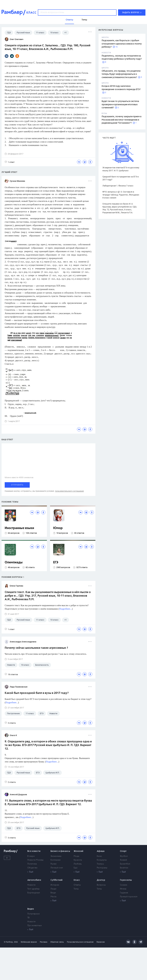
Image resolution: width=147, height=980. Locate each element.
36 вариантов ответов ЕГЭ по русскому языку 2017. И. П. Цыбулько (121, 169)
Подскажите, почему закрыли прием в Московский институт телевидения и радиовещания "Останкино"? (122, 120)
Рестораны (102, 868)
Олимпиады (14, 563)
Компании (56, 860)
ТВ (29, 918)
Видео (31, 909)
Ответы (77, 885)
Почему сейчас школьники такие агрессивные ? (36, 648)
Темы (76, 889)
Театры (100, 864)
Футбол (124, 856)
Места (53, 897)
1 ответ (10, 162)
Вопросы (101, 885)
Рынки (54, 864)
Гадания (124, 893)
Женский (78, 851)
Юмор (58, 528)
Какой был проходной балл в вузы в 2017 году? (37, 693)
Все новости (34, 851)
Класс (77, 880)
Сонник (124, 885)
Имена (123, 889)
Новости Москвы (35, 860)
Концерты (102, 860)
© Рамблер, (9, 942)
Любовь (78, 864)
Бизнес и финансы (60, 851)
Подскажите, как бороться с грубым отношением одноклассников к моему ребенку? (122, 44)
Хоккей (123, 860)
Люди (53, 889)
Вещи (53, 893)
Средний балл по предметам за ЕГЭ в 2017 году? (120, 178)
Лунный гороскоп (129, 897)
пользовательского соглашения (69, 491)
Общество (32, 868)
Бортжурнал (34, 893)
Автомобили (34, 880)
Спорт (123, 851)
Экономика (56, 856)
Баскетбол (125, 864)
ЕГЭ (56, 563)
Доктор (101, 880)
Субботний (57, 880)
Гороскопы (126, 880)
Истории (55, 885)
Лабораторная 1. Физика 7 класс (118, 186)
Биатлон (124, 868)
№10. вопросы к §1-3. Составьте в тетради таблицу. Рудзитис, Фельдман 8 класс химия (121, 195)
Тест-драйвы (33, 889)
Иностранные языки (19, 528)
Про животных (35, 926)
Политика (32, 864)
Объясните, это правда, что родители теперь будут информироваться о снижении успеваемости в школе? (121, 74)
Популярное (33, 914)
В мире (31, 856)
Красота (78, 860)
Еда (75, 868)
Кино (99, 856)
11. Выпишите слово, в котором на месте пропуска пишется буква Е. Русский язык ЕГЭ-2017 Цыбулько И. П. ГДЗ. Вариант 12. (48, 803)
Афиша (101, 851)
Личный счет (57, 868)
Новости (31, 885)
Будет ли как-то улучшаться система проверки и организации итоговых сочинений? (120, 105)
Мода (76, 856)
